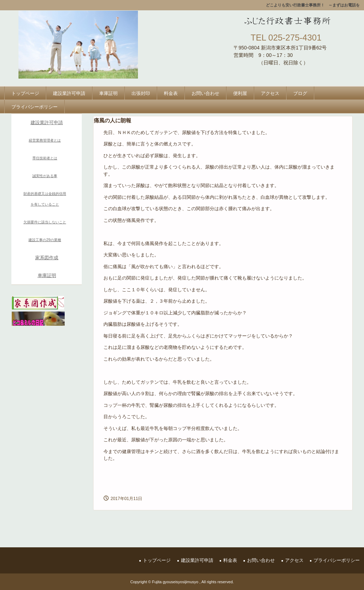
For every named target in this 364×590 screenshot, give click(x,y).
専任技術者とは (45, 158)
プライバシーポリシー (34, 107)
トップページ (25, 93)
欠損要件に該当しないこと (45, 222)
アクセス (270, 93)
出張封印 (141, 93)
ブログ (300, 93)
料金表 (171, 93)
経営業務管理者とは (45, 140)
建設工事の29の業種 (45, 240)
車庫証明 (108, 93)
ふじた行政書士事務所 (285, 21)
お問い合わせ (205, 93)
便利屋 (240, 93)
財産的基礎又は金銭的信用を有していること (45, 199)
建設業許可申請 (69, 93)
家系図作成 (47, 258)
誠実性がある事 (45, 176)
